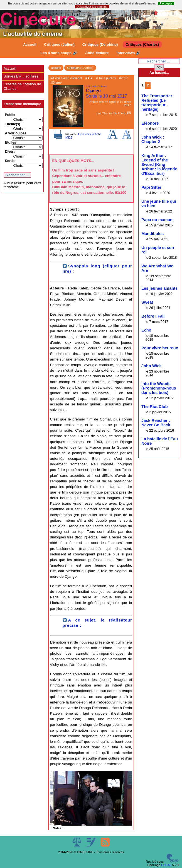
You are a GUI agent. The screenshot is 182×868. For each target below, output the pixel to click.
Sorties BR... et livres (21, 76)
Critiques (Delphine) (100, 44)
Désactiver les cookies (92, 7)
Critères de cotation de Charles (22, 86)
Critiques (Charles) (142, 44)
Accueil (30, 44)
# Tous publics (106, 78)
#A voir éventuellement (66, 78)
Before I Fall (153, 316)
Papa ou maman (157, 220)
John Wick (152, 366)
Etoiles (11, 142)
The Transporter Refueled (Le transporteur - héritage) (157, 103)
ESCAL (166, 865)
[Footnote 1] (103, 665)
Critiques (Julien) (59, 44)
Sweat (147, 302)
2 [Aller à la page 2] (148, 85)
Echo (146, 330)
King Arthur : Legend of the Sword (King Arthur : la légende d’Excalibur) (159, 165)
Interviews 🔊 (129, 53)
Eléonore (150, 123)
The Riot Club (155, 407)
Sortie (10, 161)
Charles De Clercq (115, 113)
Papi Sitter (151, 187)
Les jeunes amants (159, 288)
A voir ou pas (16, 133)
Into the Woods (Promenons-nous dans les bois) (159, 388)
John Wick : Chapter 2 (153, 139)
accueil (56, 68)
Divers (10, 152)
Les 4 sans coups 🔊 (59, 53)
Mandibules (153, 234)
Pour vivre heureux (160, 348)
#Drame (56, 83)
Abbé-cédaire (97, 53)
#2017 (123, 78)
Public (10, 115)
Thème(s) (13, 124)
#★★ (89, 78)
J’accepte (166, 3)
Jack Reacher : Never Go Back (156, 423)
